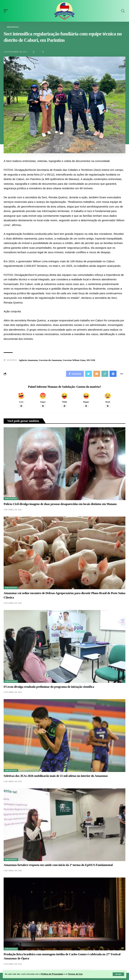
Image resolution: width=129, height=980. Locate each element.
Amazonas (13, 27)
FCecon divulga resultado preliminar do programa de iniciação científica (49, 687)
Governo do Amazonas (50, 360)
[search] (123, 11)
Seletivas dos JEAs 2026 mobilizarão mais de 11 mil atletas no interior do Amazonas (56, 776)
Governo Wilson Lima (74, 360)
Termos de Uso (75, 974)
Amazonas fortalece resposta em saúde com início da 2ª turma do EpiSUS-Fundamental (58, 865)
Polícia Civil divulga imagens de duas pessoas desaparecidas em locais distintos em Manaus (60, 504)
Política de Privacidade (52, 974)
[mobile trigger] (7, 11)
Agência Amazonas (28, 360)
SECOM (91, 360)
